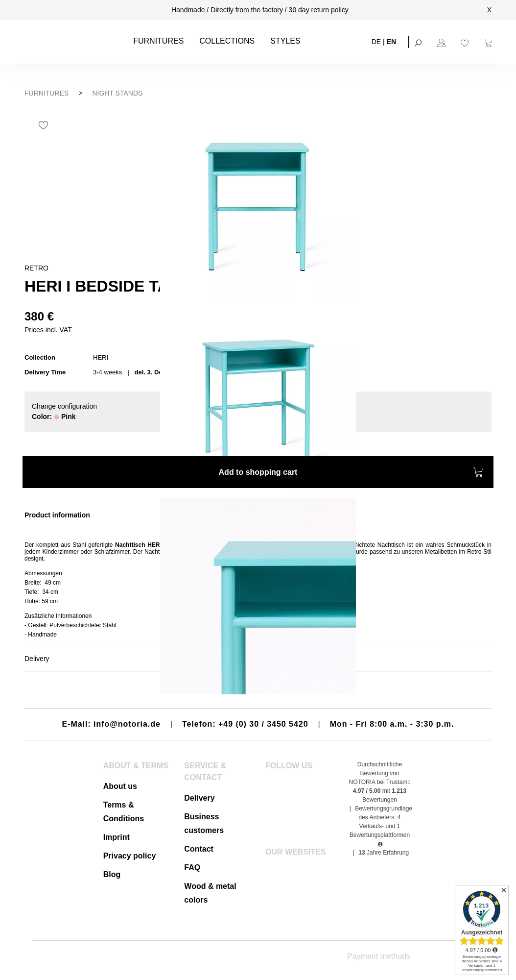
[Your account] (443, 42)
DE (376, 41)
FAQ (192, 868)
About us (120, 786)
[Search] (419, 42)
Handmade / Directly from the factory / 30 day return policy (260, 10)
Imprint (117, 837)
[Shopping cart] (490, 42)
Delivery (199, 798)
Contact (199, 849)
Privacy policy (130, 856)
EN (391, 41)
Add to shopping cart (351, 474)
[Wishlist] (466, 42)
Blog (112, 874)
